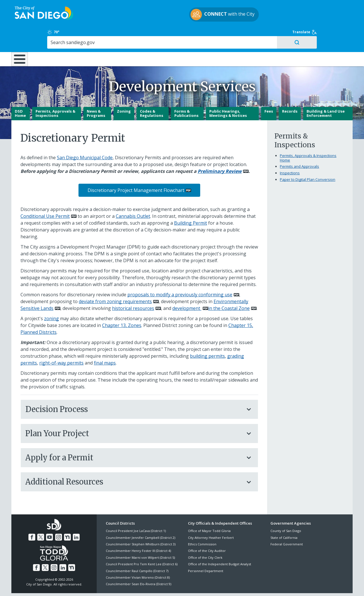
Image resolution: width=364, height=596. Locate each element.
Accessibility (170, 585)
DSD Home (20, 94)
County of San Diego (286, 511)
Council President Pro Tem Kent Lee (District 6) (142, 544)
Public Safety (269, 35)
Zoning (124, 91)
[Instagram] (59, 517)
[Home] (22, 37)
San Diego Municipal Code (85, 138)
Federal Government (287, 524)
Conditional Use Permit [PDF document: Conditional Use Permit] (45, 196)
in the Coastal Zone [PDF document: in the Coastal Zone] (229, 288)
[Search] (304, 17)
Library (214, 35)
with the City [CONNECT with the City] (181, 15)
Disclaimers (111, 585)
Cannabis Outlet (133, 196)
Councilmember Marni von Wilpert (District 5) (140, 538)
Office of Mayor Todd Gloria (209, 511)
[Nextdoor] (67, 517)
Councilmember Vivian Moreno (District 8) (138, 557)
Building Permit (191, 203)
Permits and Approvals (299, 146)
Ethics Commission (202, 524)
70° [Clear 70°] (273, 7)
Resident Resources (112, 35)
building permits (207, 336)
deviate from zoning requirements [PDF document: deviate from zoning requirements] (115, 282)
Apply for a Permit (134, 438)
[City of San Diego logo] (41, 14)
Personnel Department (206, 551)
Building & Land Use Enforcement (326, 94)
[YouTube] (49, 517)
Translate (340, 7)
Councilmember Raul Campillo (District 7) (137, 551)
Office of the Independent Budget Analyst (220, 544)
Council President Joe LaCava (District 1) (136, 511)
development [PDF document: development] (187, 288)
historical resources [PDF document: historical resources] (133, 288)
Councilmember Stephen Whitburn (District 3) (141, 524)
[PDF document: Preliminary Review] (223, 151)
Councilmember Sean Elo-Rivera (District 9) (138, 564)
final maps (105, 343)
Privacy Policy (140, 585)
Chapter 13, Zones (122, 305)
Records (290, 91)
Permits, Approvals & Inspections (55, 94)
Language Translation (207, 585)
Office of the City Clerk (205, 538)
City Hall (325, 35)
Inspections (290, 153)
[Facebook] (32, 517)
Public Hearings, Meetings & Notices (228, 94)
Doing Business (162, 35)
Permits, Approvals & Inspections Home (308, 138)
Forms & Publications (186, 94)
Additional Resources (134, 462)
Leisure (60, 35)
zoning (51, 299)
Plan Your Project (134, 413)
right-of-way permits (61, 343)
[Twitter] (41, 517)
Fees (269, 91)
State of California (284, 518)
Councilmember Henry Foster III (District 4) (138, 531)
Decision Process (134, 389)
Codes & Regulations (152, 94)
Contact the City (247, 585)
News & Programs (96, 94)
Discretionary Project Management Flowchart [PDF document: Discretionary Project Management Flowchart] (136, 170)
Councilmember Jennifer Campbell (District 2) (140, 518)
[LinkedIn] (76, 517)
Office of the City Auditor (207, 531)
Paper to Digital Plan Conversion (308, 160)
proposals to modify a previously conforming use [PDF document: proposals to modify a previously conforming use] (180, 275)
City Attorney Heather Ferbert (211, 518)
